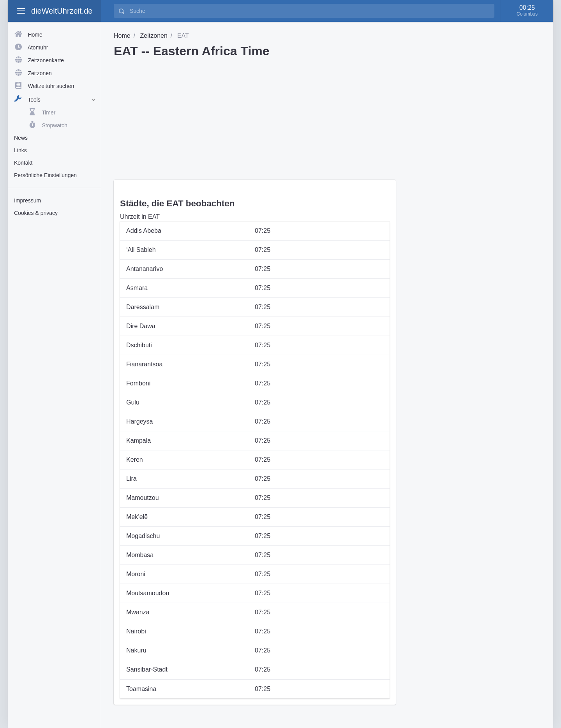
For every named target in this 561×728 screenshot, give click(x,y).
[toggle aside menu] (21, 11)
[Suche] (310, 11)
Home (122, 36)
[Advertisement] (54, 344)
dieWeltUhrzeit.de (62, 11)
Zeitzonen (154, 36)
